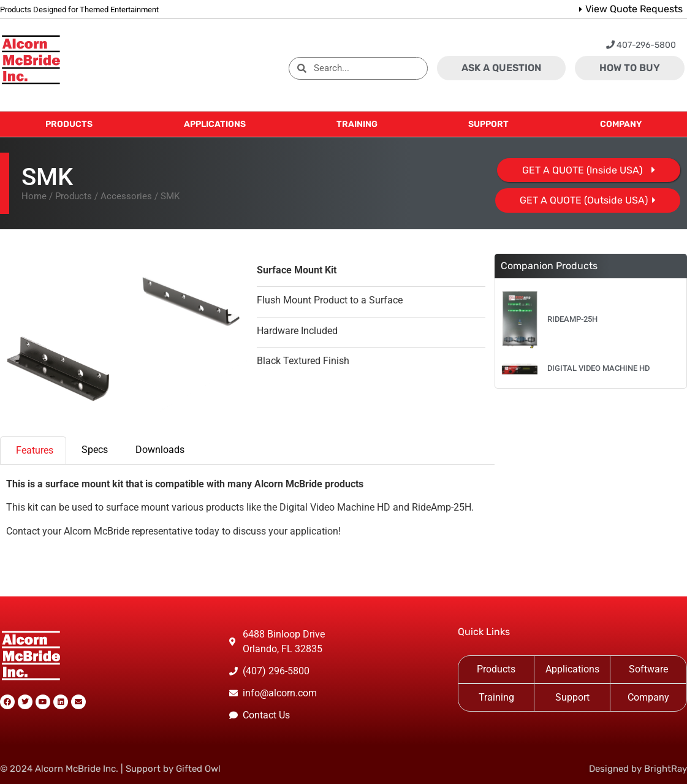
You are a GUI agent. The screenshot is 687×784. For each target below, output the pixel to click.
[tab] (33, 450)
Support (572, 697)
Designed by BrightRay (638, 769)
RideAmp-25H (572, 319)
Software (648, 669)
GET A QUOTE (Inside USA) (582, 170)
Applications (572, 669)
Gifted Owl (198, 769)
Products (74, 196)
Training (496, 697)
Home (34, 196)
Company (648, 697)
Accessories (126, 196)
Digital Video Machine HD (598, 368)
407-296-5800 (641, 45)
